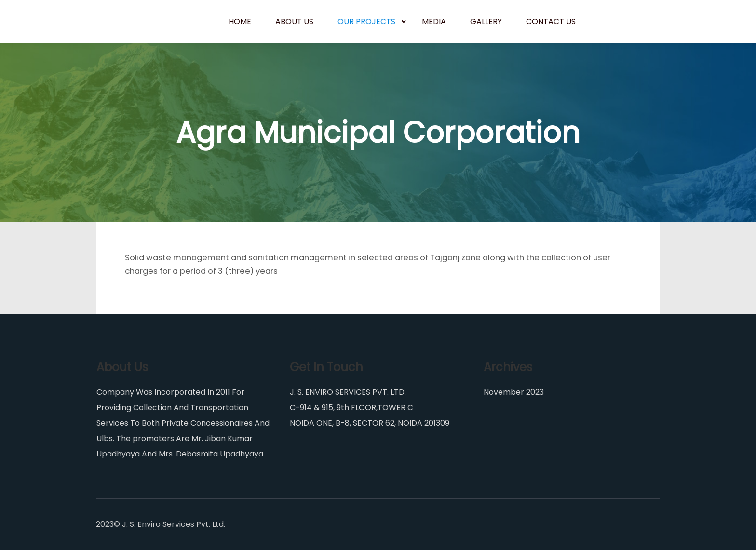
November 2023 (514, 392)
